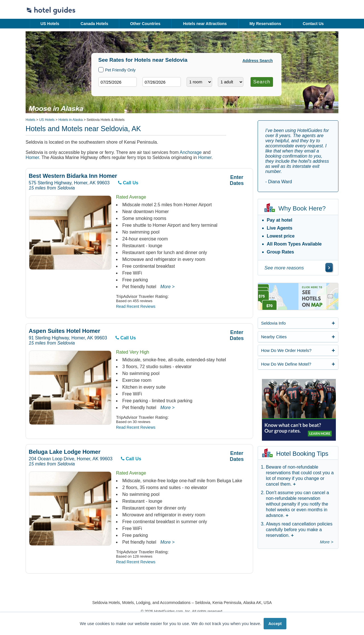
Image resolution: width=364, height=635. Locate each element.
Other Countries (145, 24)
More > (167, 287)
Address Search (258, 61)
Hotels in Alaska (70, 120)
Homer (32, 157)
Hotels (30, 120)
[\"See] (329, 267)
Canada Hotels (94, 24)
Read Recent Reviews (136, 306)
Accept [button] (275, 624)
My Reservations (265, 24)
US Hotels (50, 24)
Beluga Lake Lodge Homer (65, 452)
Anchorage (191, 152)
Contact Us (313, 24)
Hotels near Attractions (205, 24)
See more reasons (284, 268)
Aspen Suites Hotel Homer (64, 331)
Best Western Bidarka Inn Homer (73, 176)
